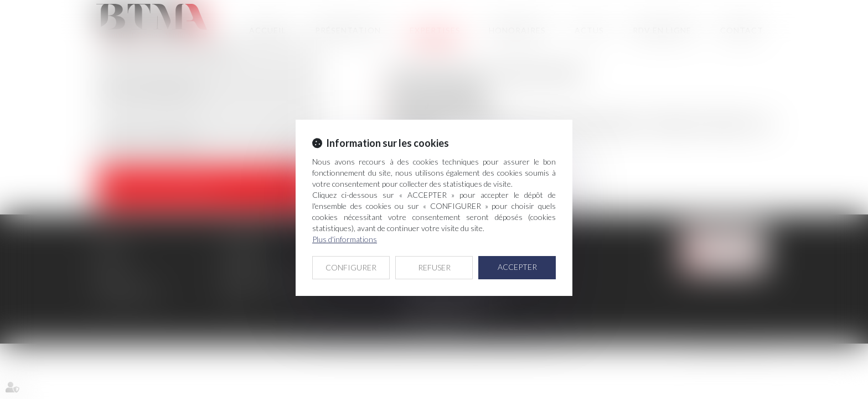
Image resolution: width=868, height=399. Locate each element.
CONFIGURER (351, 267)
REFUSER (434, 267)
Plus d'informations (345, 239)
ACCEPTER (517, 267)
